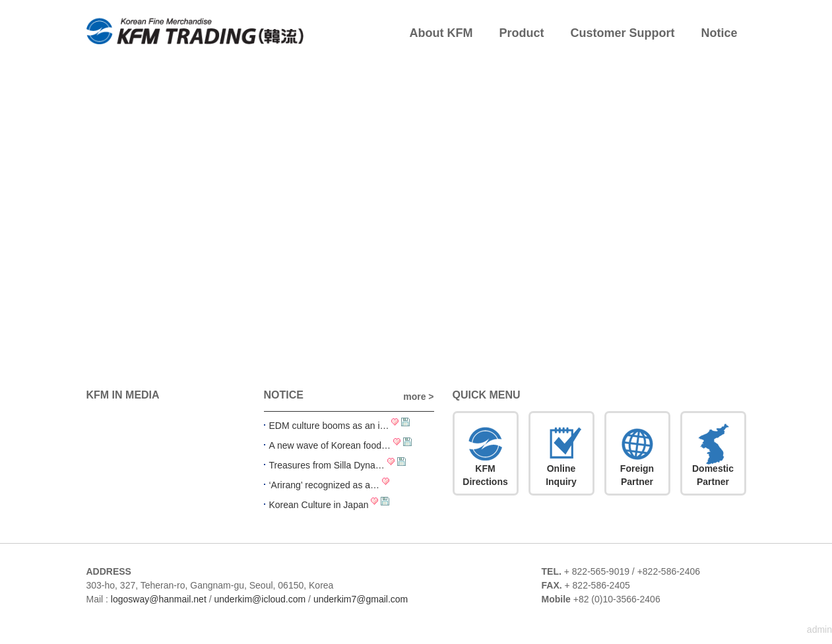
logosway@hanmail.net (159, 599)
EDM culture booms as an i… (329, 426)
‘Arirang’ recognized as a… (325, 485)
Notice (720, 33)
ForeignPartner (637, 475)
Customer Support (622, 33)
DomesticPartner (713, 475)
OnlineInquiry (561, 475)
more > (418, 397)
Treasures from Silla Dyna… (327, 465)
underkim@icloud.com (260, 599)
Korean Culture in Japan (319, 505)
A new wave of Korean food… (330, 445)
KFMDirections (485, 475)
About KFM (441, 33)
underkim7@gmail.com (361, 599)
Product (521, 33)
